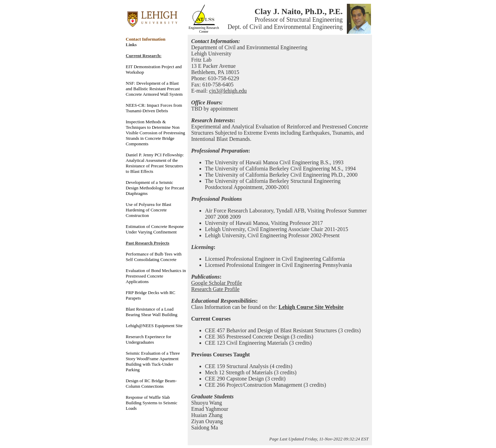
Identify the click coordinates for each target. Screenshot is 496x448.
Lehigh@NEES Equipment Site (154, 326)
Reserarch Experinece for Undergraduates (148, 339)
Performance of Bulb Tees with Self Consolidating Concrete (154, 257)
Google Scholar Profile (217, 283)
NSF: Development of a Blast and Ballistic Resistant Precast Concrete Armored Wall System (154, 89)
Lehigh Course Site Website (311, 307)
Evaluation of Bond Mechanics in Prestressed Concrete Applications (156, 276)
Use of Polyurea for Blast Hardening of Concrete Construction (148, 210)
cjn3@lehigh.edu (228, 91)
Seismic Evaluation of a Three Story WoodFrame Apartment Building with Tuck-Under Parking (153, 361)
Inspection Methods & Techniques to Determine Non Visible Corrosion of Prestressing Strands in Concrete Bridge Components (155, 133)
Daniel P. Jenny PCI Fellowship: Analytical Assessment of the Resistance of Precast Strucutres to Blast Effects (155, 163)
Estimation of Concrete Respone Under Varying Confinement (155, 229)
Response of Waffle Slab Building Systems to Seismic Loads (152, 403)
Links (131, 45)
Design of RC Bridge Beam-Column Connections (151, 383)
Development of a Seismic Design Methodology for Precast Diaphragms (155, 188)
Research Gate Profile (215, 289)
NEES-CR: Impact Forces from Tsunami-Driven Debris (154, 108)
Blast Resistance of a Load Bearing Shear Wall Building (152, 312)
